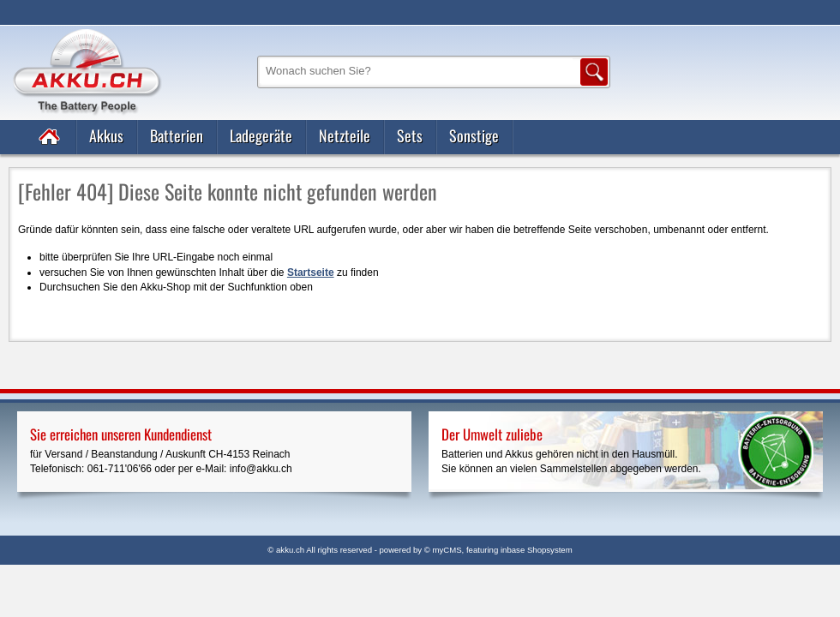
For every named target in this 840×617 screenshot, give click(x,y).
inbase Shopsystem (537, 550)
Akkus (106, 135)
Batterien (177, 135)
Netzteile (345, 135)
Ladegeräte (261, 135)
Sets (410, 135)
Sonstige (474, 135)
